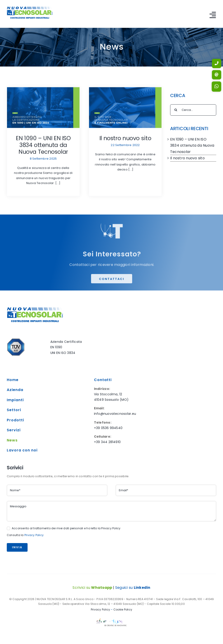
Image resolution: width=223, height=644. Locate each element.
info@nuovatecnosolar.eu (115, 414)
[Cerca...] (193, 110)
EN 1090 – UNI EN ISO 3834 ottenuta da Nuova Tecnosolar (43, 146)
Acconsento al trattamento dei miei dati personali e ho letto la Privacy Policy (66, 528)
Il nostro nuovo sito (125, 139)
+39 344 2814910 (107, 442)
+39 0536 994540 (108, 428)
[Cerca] (176, 110)
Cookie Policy (122, 609)
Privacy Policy (34, 535)
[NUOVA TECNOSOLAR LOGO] (29, 8)
